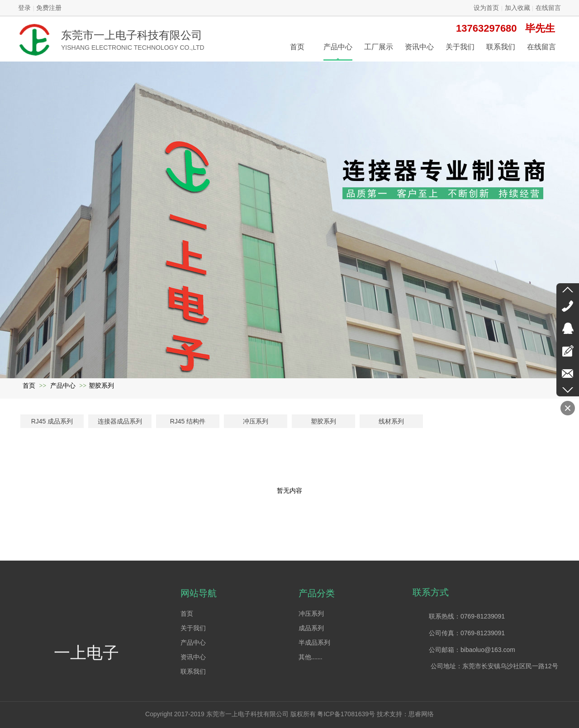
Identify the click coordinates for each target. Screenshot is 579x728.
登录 (24, 8)
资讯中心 (193, 657)
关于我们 (193, 628)
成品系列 (311, 628)
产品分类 (317, 593)
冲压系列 (256, 421)
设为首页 (486, 8)
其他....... (311, 657)
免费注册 (49, 8)
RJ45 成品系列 (52, 421)
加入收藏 (517, 8)
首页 (29, 386)
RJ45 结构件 (188, 421)
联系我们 (193, 672)
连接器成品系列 (120, 421)
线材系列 (391, 421)
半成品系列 (314, 643)
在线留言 (548, 8)
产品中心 (63, 386)
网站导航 (199, 593)
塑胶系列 (101, 386)
